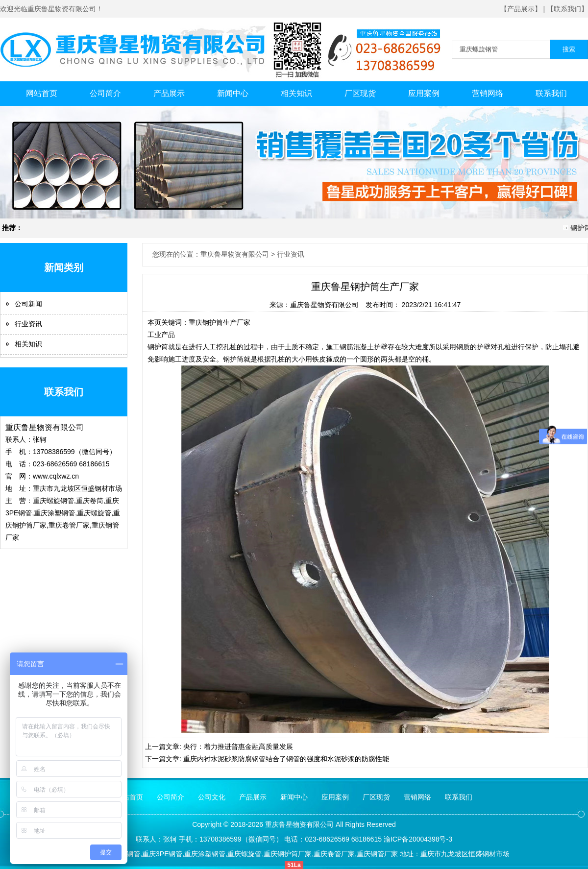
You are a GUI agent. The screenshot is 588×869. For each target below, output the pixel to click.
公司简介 (105, 93)
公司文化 (212, 797)
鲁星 (286, 824)
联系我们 (551, 93)
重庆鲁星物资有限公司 (324, 305)
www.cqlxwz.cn (56, 476)
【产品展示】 (521, 9)
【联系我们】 (567, 9)
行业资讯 (28, 324)
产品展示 (169, 93)
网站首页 (42, 93)
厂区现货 (360, 93)
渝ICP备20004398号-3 (418, 839)
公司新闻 (28, 304)
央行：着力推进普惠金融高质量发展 (238, 747)
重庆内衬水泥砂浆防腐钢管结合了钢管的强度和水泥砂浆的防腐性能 (286, 759)
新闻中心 (233, 93)
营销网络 (488, 93)
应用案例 (424, 93)
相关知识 (296, 93)
